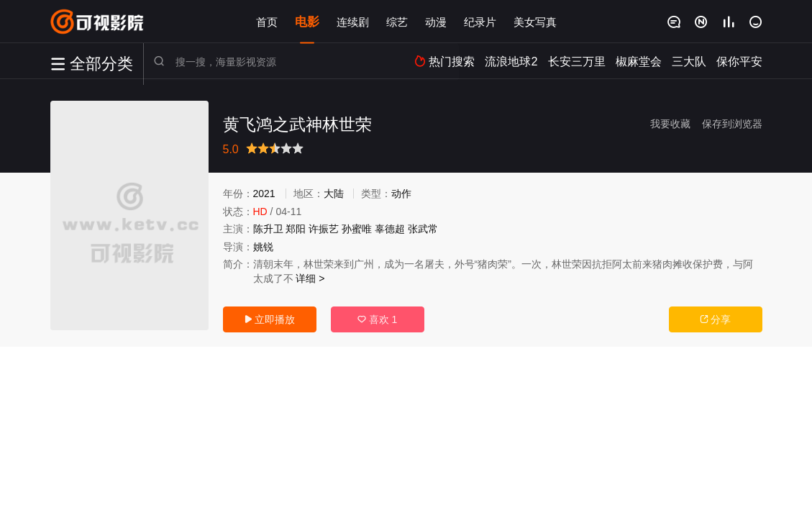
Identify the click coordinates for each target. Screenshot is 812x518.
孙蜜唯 (357, 229)
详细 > (310, 278)
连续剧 (353, 21)
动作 (401, 194)
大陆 (334, 194)
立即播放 (270, 319)
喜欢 (378, 319)
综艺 (397, 21)
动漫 (436, 21)
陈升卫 (268, 229)
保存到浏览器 (732, 124)
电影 (307, 21)
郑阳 (296, 229)
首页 (267, 21)
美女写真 (535, 21)
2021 (264, 194)
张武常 (423, 229)
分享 (716, 319)
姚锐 (263, 247)
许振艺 (324, 229)
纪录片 (480, 21)
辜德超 (390, 229)
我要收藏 (670, 124)
